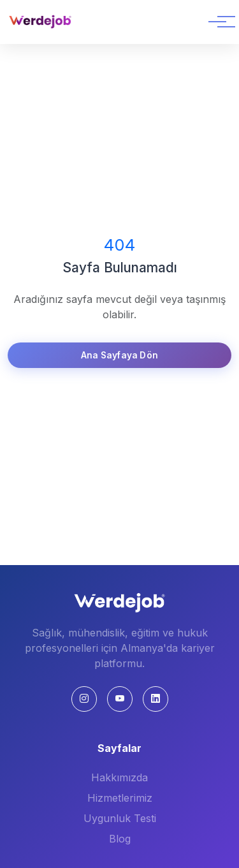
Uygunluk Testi (120, 818)
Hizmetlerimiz (120, 798)
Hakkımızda (119, 777)
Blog (120, 839)
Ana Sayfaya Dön (119, 355)
